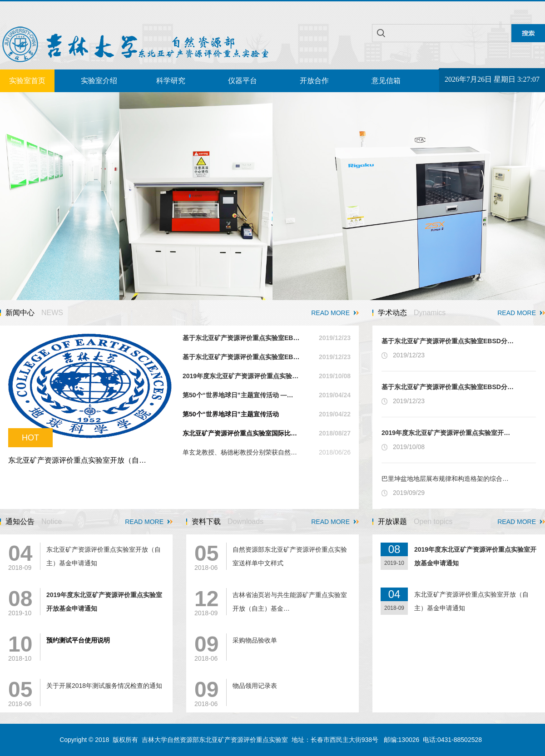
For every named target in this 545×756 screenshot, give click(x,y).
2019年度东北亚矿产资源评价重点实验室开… (446, 433)
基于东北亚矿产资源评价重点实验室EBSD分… (448, 341)
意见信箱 (386, 81)
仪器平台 (243, 81)
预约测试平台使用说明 (78, 640)
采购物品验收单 (255, 640)
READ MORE (330, 313)
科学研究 (171, 81)
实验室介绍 (99, 81)
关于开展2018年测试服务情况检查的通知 (104, 686)
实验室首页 (27, 81)
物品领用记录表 (255, 686)
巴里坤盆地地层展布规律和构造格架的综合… (445, 479)
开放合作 (314, 81)
